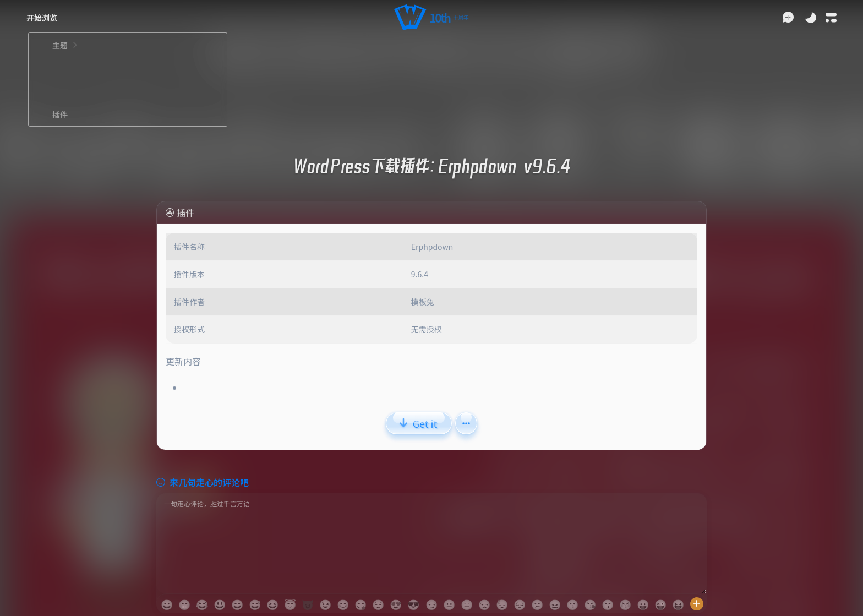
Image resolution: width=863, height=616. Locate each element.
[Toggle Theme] (811, 18)
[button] (431, 18)
